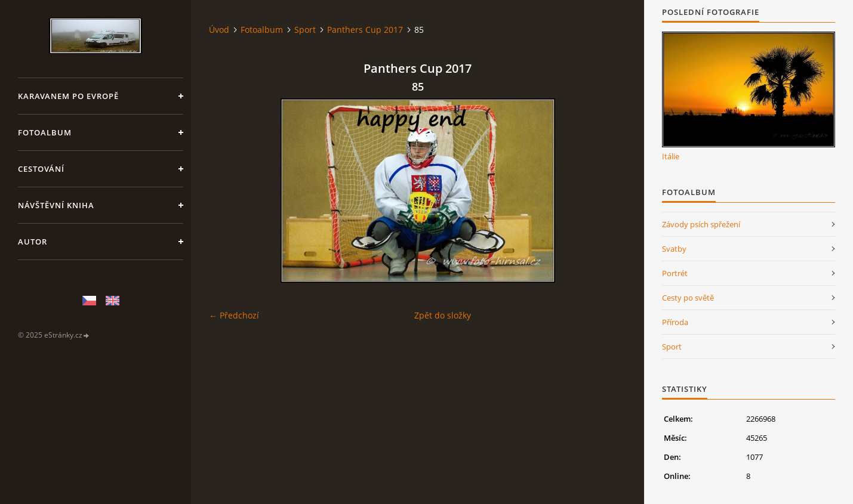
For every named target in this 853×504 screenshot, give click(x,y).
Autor (33, 242)
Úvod (219, 30)
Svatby (674, 249)
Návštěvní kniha (56, 205)
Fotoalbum (45, 132)
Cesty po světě (688, 298)
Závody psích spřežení (701, 224)
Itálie (671, 156)
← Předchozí (234, 315)
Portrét (675, 273)
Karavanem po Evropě (68, 96)
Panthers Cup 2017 (365, 30)
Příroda (675, 322)
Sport (305, 30)
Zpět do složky (443, 315)
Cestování (41, 169)
